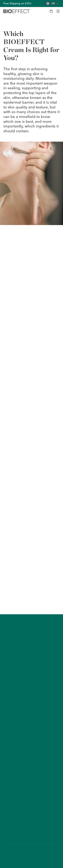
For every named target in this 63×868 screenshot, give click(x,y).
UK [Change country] (53, 3)
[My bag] (51, 11)
